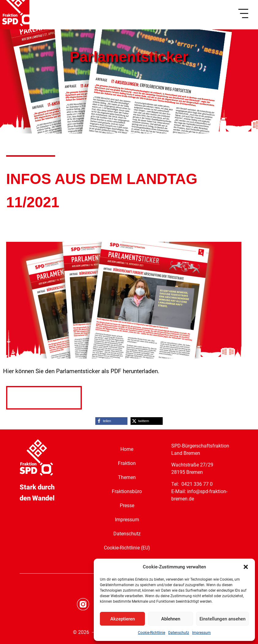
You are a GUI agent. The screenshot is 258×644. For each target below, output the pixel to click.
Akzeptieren (123, 619)
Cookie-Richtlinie (152, 633)
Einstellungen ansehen (222, 619)
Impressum (201, 633)
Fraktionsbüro (127, 491)
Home (127, 449)
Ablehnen (171, 619)
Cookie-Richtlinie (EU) (127, 548)
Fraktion (127, 463)
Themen (127, 477)
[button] (246, 567)
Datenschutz (179, 633)
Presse (127, 505)
